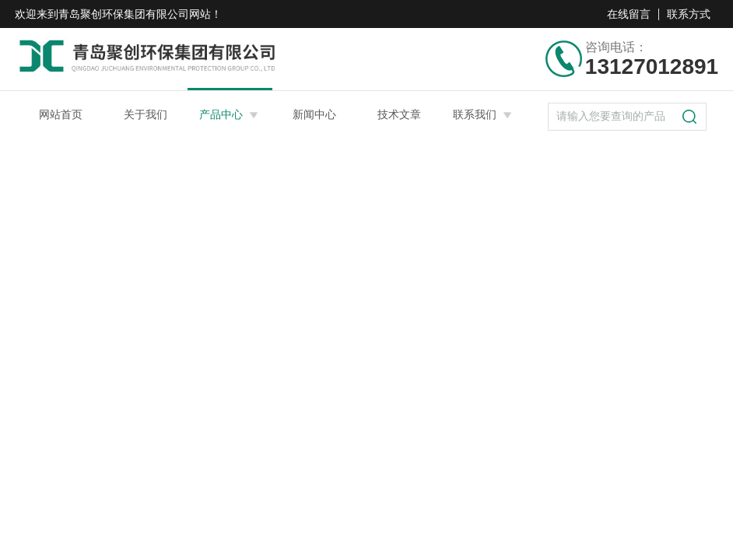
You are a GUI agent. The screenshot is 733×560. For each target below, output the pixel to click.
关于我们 (146, 114)
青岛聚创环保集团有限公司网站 (135, 14)
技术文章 (399, 114)
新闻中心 (314, 114)
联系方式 (689, 14)
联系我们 (475, 114)
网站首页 (61, 114)
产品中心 (221, 114)
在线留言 (629, 14)
